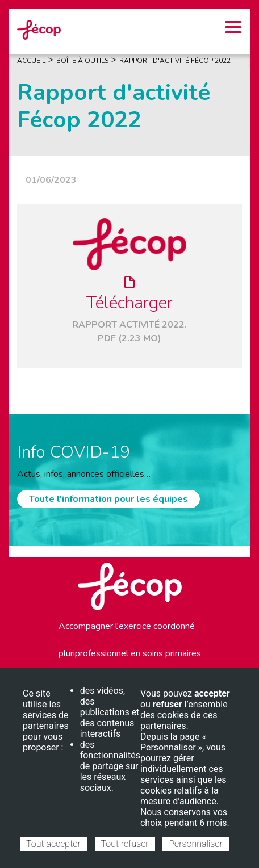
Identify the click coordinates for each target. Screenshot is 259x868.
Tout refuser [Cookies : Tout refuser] (125, 844)
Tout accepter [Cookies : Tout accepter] (53, 844)
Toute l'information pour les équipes (108, 499)
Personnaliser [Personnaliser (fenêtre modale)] (195, 844)
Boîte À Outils (82, 61)
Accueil (31, 61)
